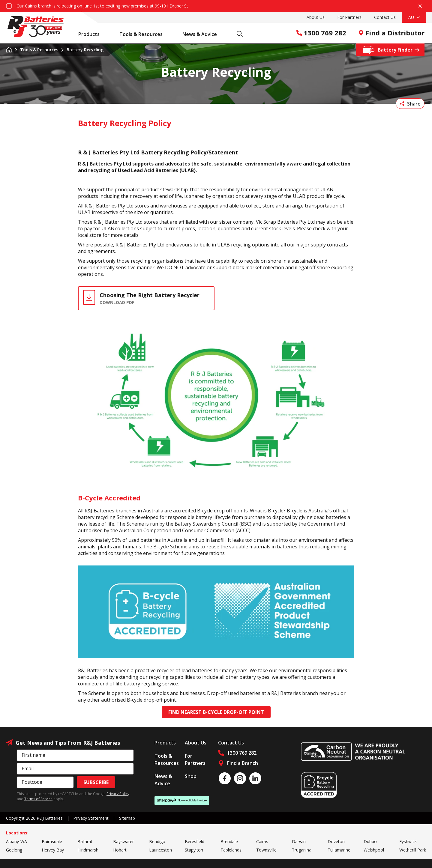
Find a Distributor (391, 33)
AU (414, 17)
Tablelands (231, 850)
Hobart (120, 850)
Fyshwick (408, 841)
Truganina (302, 850)
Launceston (160, 850)
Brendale (229, 841)
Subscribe (96, 782)
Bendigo (157, 841)
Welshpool (374, 850)
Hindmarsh (88, 850)
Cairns (262, 841)
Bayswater (123, 841)
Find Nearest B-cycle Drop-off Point (216, 712)
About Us (316, 17)
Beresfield (195, 841)
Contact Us (385, 17)
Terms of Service (38, 799)
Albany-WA (16, 841)
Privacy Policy (118, 794)
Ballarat (85, 841)
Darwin (299, 841)
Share (410, 104)
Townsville (266, 850)
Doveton (336, 841)
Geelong (14, 850)
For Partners (349, 17)
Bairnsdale (52, 841)
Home (9, 50)
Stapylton (194, 850)
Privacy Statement (91, 818)
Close (420, 6)
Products (92, 34)
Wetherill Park (413, 850)
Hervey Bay (53, 850)
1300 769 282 (321, 33)
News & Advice (203, 34)
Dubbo (370, 841)
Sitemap (127, 818)
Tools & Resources (144, 34)
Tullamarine (339, 850)
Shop (191, 776)
